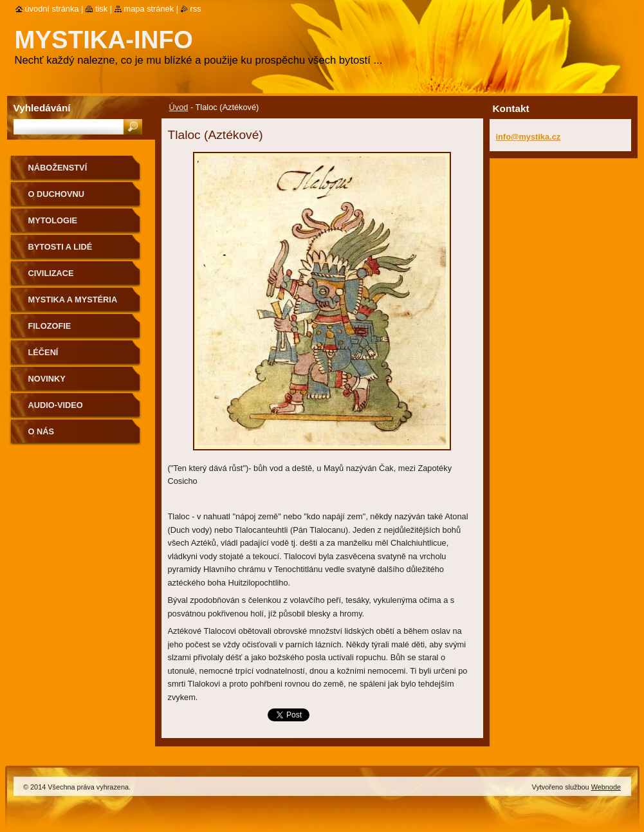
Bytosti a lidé (60, 247)
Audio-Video (56, 405)
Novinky (47, 379)
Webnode (606, 787)
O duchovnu (56, 194)
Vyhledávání (42, 108)
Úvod (179, 107)
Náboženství (58, 168)
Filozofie (50, 326)
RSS (196, 9)
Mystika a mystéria (73, 300)
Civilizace (51, 273)
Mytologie (53, 220)
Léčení (43, 352)
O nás (41, 431)
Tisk (101, 9)
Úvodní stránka (52, 9)
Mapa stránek (149, 9)
